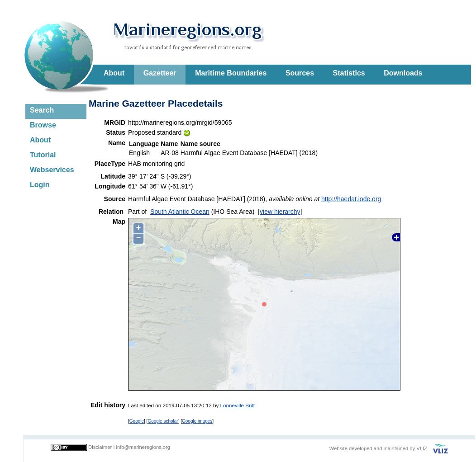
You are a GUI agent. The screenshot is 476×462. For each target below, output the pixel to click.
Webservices (52, 170)
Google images (197, 421)
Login (40, 185)
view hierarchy (280, 212)
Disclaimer (100, 447)
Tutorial (43, 155)
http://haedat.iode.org (351, 199)
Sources (300, 73)
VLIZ (422, 448)
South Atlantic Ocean (180, 212)
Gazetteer (160, 73)
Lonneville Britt (238, 405)
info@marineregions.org (143, 447)
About (114, 73)
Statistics (349, 73)
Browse (43, 125)
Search (42, 110)
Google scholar (163, 421)
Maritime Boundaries (231, 73)
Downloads (403, 73)
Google (137, 421)
